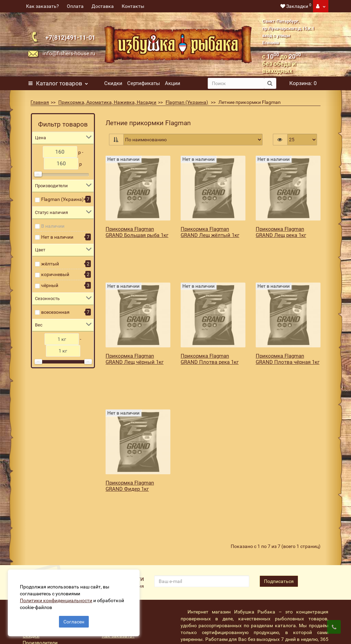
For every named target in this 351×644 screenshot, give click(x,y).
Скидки (113, 83)
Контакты (133, 6)
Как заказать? (43, 6)
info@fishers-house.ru (69, 53)
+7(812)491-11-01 (70, 38)
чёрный (50, 285)
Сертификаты (144, 83)
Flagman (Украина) (187, 102)
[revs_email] (202, 507)
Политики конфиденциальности (58, 598)
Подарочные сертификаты (53, 555)
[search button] (270, 83)
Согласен (74, 619)
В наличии (53, 226)
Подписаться (279, 507)
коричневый (55, 274)
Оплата (75, 6)
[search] (236, 83)
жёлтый (50, 264)
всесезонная (55, 312)
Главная (40, 102)
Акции (173, 83)
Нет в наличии (57, 237)
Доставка (103, 6)
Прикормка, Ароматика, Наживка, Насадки (107, 102)
